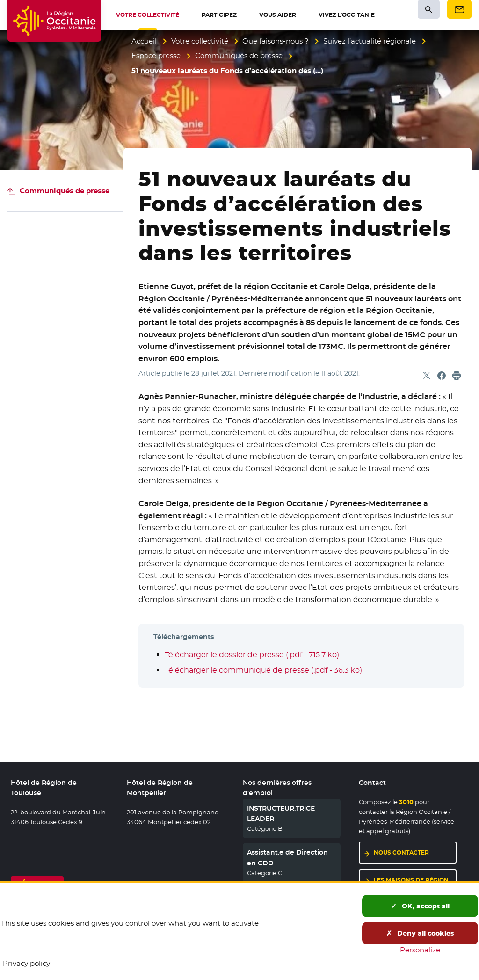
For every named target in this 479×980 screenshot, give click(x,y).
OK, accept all (420, 906)
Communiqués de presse (239, 55)
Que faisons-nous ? (276, 41)
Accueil (144, 41)
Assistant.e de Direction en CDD (287, 857)
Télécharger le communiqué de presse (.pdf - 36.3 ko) (263, 670)
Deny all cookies (420, 933)
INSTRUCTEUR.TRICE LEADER (281, 813)
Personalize (420, 950)
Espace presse (156, 55)
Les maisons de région (411, 880)
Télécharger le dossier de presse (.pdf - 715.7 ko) (252, 655)
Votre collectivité (200, 41)
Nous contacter (401, 853)
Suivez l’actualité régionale (370, 41)
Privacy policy (26, 963)
